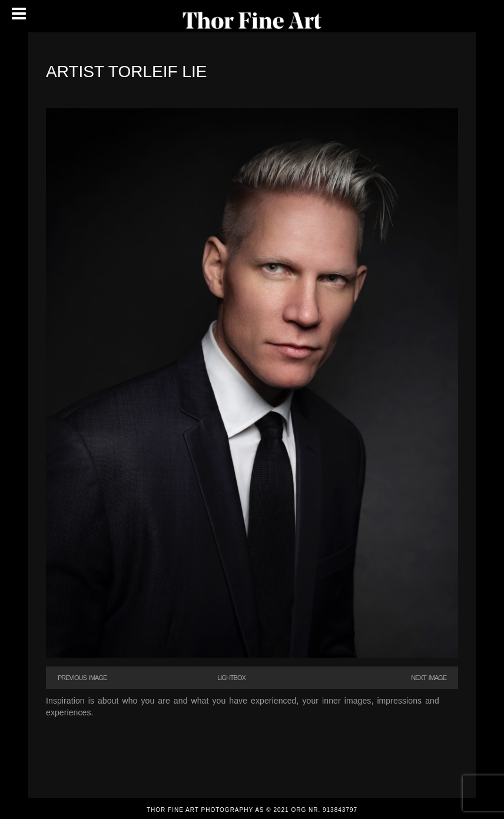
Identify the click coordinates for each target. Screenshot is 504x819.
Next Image (429, 678)
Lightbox (231, 678)
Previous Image (82, 678)
